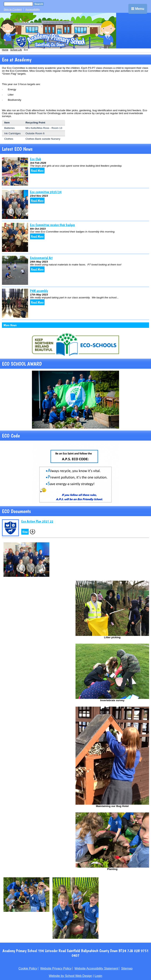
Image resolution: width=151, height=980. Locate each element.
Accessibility (33, 9)
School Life (16, 50)
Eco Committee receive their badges (52, 225)
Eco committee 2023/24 (46, 192)
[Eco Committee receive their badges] (15, 237)
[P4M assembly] (15, 303)
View (25, 532)
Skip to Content (13, 9)
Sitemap (127, 968)
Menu (138, 9)
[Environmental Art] (15, 270)
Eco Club (36, 159)
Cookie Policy (28, 968)
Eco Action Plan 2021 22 (37, 521)
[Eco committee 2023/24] (15, 204)
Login (98, 976)
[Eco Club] (15, 171)
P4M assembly (39, 291)
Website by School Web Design (70, 976)
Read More (37, 171)
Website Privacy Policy (56, 968)
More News (10, 325)
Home (5, 50)
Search (39, 4)
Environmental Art (41, 258)
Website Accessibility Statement (96, 968)
